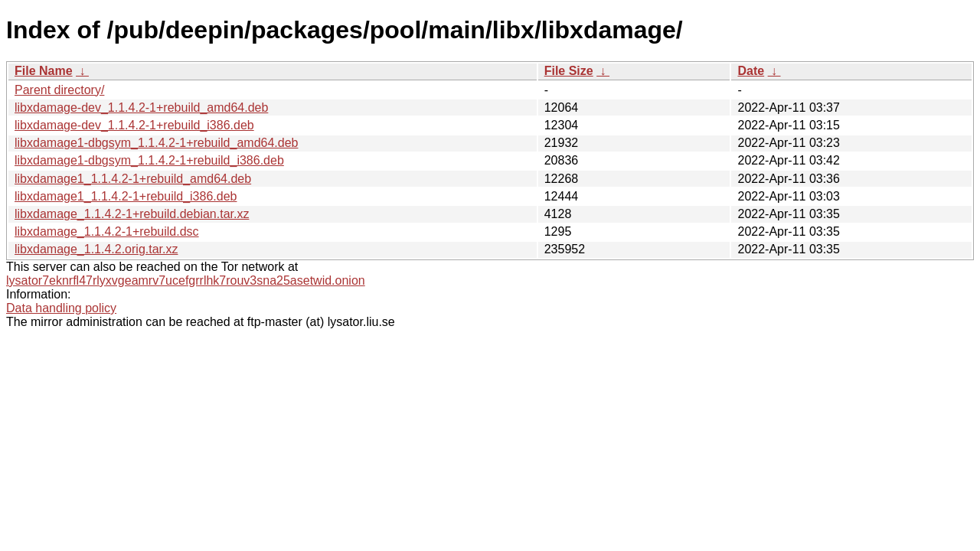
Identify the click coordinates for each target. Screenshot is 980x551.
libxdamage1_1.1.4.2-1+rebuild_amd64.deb (133, 179)
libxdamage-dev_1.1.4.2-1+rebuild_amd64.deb (141, 108)
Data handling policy (61, 308)
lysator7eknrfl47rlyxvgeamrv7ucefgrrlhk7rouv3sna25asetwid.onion (186, 280)
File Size (569, 71)
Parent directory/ (59, 90)
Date (751, 71)
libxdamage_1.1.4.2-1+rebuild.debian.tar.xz (132, 214)
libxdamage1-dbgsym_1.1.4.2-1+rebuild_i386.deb (149, 160)
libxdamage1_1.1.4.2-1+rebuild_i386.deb (126, 196)
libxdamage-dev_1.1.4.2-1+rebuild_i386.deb (134, 125)
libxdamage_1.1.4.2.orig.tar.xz (96, 249)
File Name (44, 71)
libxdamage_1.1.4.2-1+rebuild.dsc (107, 231)
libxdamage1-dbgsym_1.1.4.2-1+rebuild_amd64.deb (156, 143)
